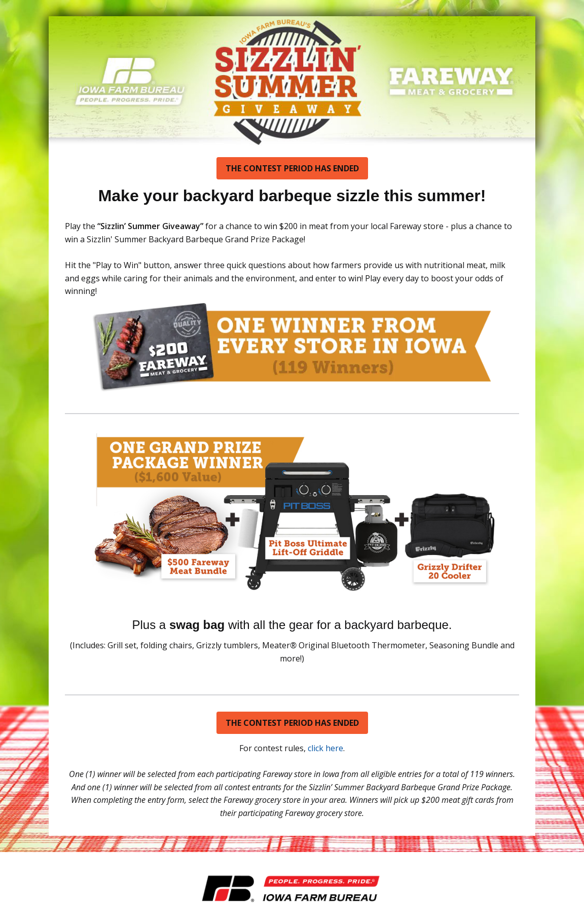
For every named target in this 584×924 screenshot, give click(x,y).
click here (325, 748)
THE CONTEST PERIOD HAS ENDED (292, 168)
